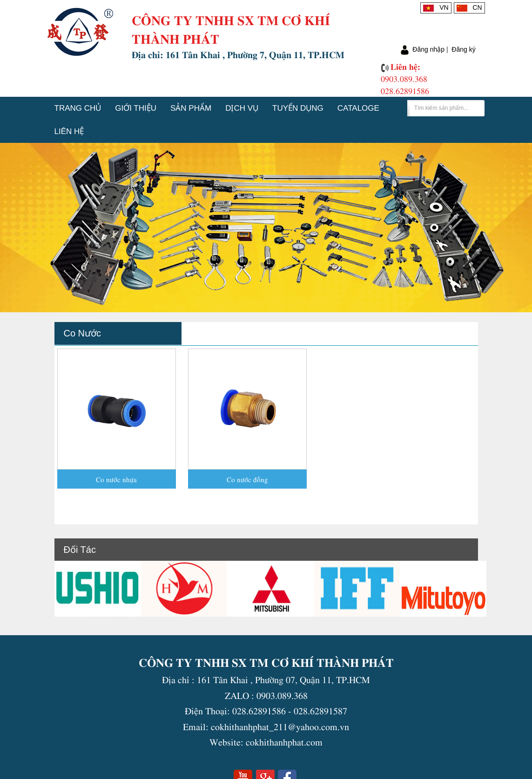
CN (469, 7)
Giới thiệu (136, 108)
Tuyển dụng (298, 108)
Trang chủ (78, 108)
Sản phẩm (191, 108)
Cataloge (358, 108)
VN (436, 7)
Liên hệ (69, 131)
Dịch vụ (242, 108)
